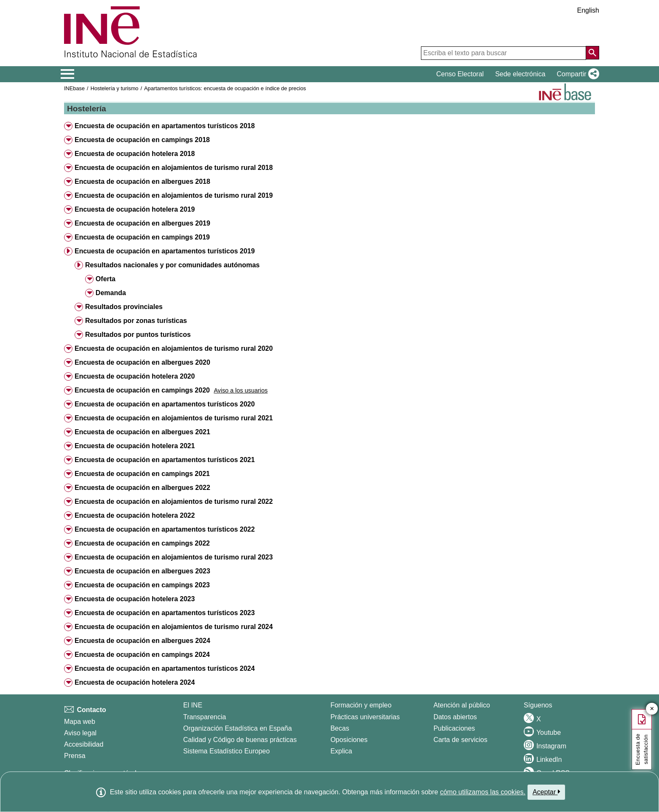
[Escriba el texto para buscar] (504, 53)
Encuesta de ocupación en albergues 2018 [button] (142, 181)
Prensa (75, 756)
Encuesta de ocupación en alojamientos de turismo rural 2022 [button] (174, 501)
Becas (340, 728)
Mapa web (80, 722)
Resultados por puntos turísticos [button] (138, 335)
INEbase (74, 88)
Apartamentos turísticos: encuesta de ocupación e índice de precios (225, 88)
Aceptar (546, 792)
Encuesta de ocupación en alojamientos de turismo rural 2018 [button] (174, 168)
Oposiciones (349, 740)
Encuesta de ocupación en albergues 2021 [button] (142, 432)
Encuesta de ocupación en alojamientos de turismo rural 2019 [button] (174, 195)
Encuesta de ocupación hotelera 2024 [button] (135, 682)
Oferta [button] (106, 279)
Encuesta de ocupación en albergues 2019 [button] (142, 223)
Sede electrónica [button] (520, 74)
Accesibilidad (84, 744)
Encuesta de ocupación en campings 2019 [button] (142, 237)
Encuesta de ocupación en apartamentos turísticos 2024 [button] (165, 668)
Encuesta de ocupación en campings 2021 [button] (142, 474)
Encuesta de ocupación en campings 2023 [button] (142, 585)
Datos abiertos (455, 717)
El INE (193, 705)
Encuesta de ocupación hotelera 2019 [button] (135, 209)
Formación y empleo (361, 705)
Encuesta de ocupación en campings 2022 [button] (142, 543)
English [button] (588, 10)
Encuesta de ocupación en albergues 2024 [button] (142, 641)
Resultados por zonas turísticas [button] (136, 321)
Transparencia (205, 717)
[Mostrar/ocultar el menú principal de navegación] (68, 74)
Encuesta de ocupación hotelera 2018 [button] (135, 154)
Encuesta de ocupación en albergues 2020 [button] (142, 362)
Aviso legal (80, 733)
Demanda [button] (111, 293)
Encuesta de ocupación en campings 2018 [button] (142, 140)
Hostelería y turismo (115, 88)
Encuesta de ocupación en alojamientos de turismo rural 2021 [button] (174, 418)
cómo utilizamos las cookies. (483, 792)
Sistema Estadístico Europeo (226, 751)
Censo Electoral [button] (460, 74)
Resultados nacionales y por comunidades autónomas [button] (172, 265)
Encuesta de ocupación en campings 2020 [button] (142, 390)
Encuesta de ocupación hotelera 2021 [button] (135, 446)
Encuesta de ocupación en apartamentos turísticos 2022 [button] (165, 529)
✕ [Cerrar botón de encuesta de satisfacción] (652, 709)
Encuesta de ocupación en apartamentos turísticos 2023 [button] (165, 613)
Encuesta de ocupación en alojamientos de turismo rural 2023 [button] (174, 557)
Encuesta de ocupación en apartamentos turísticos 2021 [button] (165, 460)
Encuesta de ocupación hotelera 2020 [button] (135, 376)
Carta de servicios (461, 740)
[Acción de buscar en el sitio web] (592, 53)
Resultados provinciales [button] (124, 307)
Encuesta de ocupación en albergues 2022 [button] (142, 488)
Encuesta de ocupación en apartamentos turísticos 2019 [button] (165, 251)
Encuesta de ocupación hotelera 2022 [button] (135, 515)
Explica (341, 751)
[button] (576, 74)
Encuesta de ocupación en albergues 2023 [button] (142, 571)
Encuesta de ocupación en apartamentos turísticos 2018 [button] (165, 126)
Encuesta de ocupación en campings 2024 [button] (142, 655)
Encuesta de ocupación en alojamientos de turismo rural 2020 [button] (174, 348)
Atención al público (462, 705)
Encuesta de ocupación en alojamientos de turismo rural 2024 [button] (174, 627)
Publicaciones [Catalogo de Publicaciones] (454, 728)
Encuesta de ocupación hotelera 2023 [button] (135, 599)
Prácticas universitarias (365, 717)
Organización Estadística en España (238, 728)
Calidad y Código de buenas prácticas (240, 740)
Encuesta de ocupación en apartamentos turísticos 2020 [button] (165, 404)
